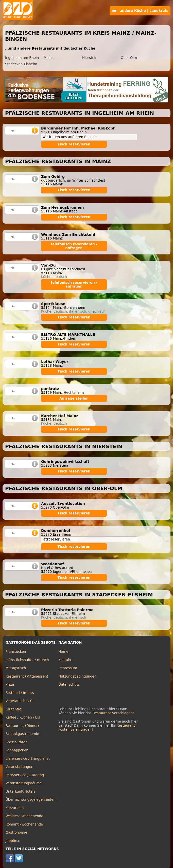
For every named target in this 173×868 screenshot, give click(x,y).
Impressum (68, 668)
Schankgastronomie (22, 734)
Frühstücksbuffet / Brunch (27, 660)
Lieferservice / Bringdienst (28, 759)
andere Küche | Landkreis (140, 11)
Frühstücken (16, 652)
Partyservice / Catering (25, 775)
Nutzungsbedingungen (77, 676)
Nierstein (90, 58)
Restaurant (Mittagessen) (27, 676)
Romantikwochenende (24, 824)
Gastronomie (16, 832)
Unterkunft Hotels (20, 791)
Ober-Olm (129, 58)
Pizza (10, 685)
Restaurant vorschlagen (113, 713)
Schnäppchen (17, 750)
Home (63, 652)
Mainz (49, 58)
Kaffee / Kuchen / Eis (23, 717)
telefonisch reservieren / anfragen (74, 246)
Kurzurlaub (15, 808)
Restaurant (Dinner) (22, 726)
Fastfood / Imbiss (20, 693)
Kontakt (65, 660)
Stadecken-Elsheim (21, 64)
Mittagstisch (16, 668)
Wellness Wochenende (24, 816)
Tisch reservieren (74, 144)
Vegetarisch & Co (20, 701)
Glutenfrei (14, 709)
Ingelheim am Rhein (22, 58)
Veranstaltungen (19, 767)
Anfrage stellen (74, 398)
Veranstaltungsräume (24, 783)
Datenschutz (69, 685)
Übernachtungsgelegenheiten (31, 800)
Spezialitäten (16, 742)
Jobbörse (13, 841)
